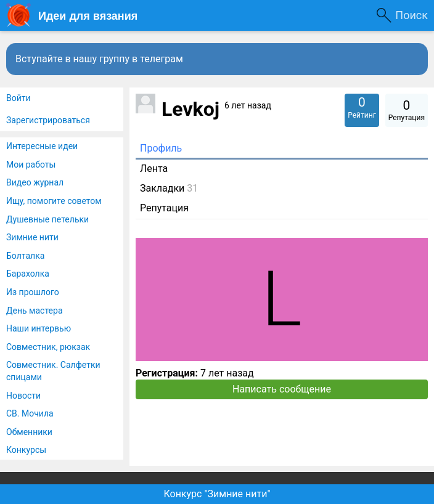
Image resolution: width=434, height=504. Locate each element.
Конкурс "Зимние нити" (217, 494)
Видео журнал (35, 182)
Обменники (29, 432)
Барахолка (28, 274)
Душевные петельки (47, 219)
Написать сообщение (282, 389)
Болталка (25, 256)
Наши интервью (39, 328)
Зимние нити (32, 237)
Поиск (411, 15)
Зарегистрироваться (48, 120)
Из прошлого (33, 292)
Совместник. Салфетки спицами (53, 371)
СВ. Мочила (30, 413)
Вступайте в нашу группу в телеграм (99, 59)
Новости (23, 396)
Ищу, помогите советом (54, 201)
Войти (18, 98)
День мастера (35, 311)
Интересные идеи (42, 146)
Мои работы (31, 165)
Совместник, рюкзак (48, 347)
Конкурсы (26, 450)
